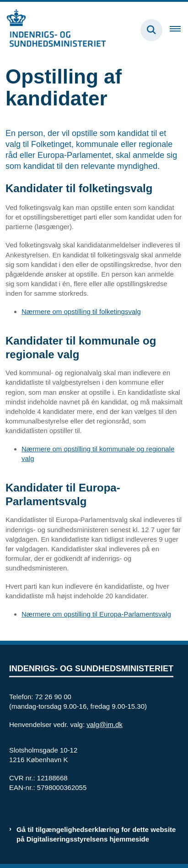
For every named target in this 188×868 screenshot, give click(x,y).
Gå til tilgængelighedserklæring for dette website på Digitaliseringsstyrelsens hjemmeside (96, 834)
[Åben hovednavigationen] (179, 30)
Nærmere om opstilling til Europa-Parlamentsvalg (96, 614)
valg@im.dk (105, 724)
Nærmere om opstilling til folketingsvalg (81, 311)
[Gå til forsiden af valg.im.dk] (53, 30)
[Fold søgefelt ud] (151, 30)
